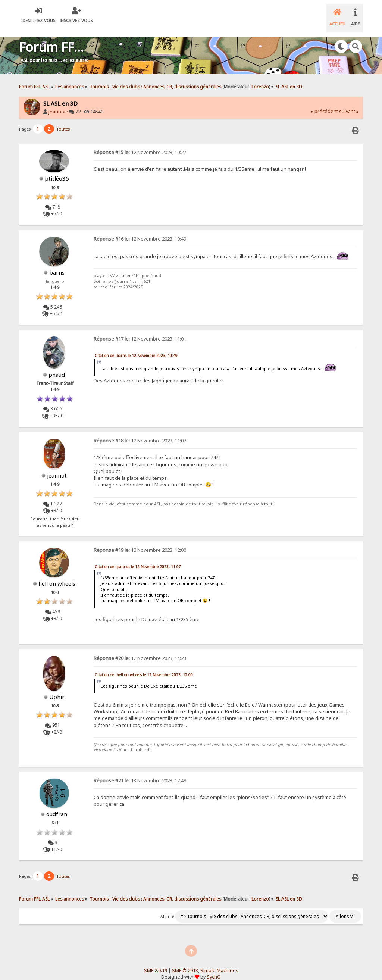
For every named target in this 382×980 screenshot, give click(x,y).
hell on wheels (57, 574)
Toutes (63, 120)
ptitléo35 (57, 169)
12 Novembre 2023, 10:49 (140, 230)
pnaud (57, 365)
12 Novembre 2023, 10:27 (140, 143)
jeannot (57, 102)
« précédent (324, 102)
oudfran (57, 805)
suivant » (349, 102)
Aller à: (167, 907)
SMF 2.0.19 (156, 961)
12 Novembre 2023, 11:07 (140, 431)
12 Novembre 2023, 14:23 (140, 649)
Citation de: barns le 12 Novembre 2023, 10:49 (136, 346)
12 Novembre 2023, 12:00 (140, 540)
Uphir (57, 688)
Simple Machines (219, 961)
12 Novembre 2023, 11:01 (140, 330)
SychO (214, 967)
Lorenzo (260, 77)
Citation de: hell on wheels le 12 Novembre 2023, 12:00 (144, 666)
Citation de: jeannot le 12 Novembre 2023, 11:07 (138, 557)
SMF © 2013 (185, 961)
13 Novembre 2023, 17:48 (140, 771)
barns (57, 263)
